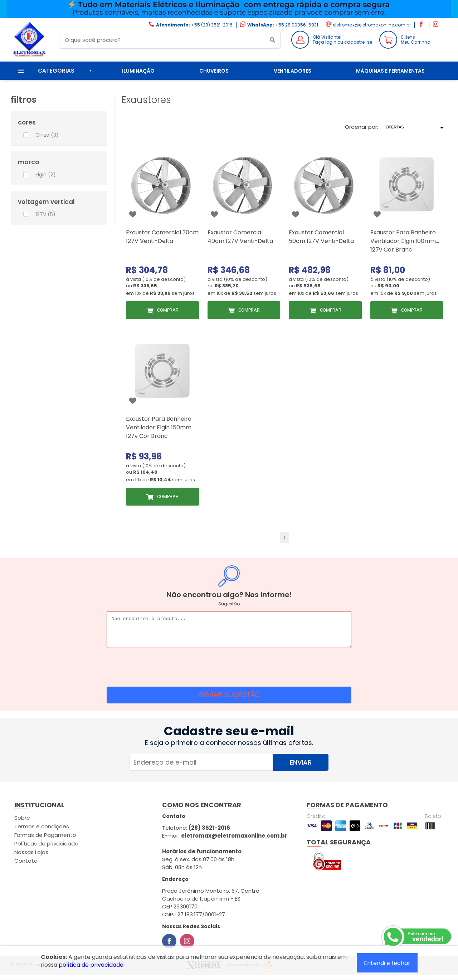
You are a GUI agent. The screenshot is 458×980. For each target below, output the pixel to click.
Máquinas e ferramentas (390, 71)
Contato (26, 866)
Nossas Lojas (31, 857)
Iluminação (138, 71)
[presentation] (229, 671)
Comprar (168, 310)
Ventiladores (293, 71)
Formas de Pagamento (45, 840)
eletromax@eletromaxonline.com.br (372, 25)
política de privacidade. (92, 965)
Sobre (22, 823)
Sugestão (229, 604)
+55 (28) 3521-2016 (212, 25)
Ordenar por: (362, 127)
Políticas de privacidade (46, 849)
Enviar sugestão (229, 700)
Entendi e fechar (387, 963)
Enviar (301, 768)
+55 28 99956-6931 (297, 25)
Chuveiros (214, 71)
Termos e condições (42, 832)
